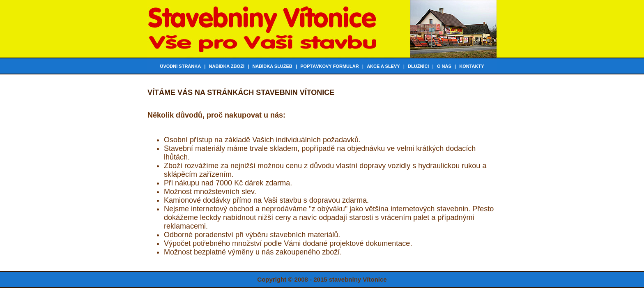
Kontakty (471, 66)
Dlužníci (418, 66)
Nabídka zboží (227, 66)
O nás (444, 66)
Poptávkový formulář (329, 66)
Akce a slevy (383, 66)
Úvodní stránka (180, 66)
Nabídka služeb (272, 66)
